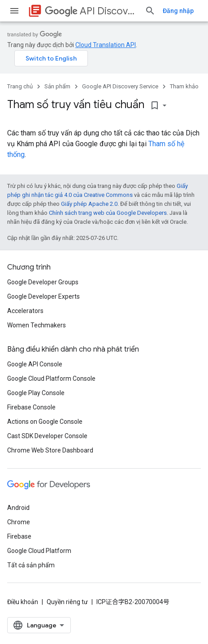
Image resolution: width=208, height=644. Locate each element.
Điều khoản (23, 602)
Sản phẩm (57, 86)
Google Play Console (36, 393)
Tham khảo (184, 86)
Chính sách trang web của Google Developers (108, 213)
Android (18, 508)
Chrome (19, 522)
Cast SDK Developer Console (47, 436)
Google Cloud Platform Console (51, 379)
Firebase (19, 536)
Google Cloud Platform (39, 551)
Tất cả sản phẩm (31, 565)
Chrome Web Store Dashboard (50, 450)
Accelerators (25, 311)
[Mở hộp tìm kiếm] (150, 11)
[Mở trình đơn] (14, 11)
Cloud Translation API (106, 45)
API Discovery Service (91, 11)
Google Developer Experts (43, 296)
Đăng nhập (178, 11)
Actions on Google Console (45, 422)
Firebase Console (31, 407)
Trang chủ (20, 86)
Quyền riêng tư (67, 602)
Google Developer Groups (43, 282)
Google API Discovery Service (120, 86)
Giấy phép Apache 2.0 (89, 204)
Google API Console (35, 364)
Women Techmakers (37, 325)
